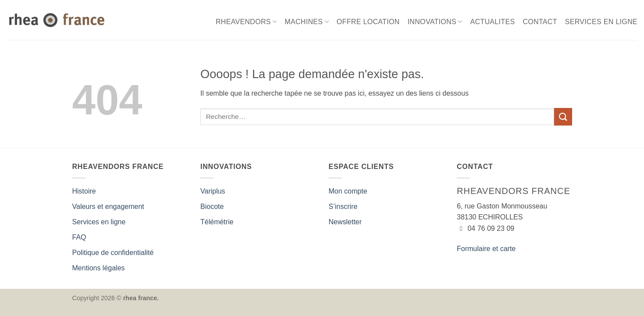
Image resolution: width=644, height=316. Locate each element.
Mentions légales (99, 268)
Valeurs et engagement (108, 206)
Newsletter (345, 222)
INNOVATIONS (435, 22)
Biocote (212, 206)
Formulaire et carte (486, 249)
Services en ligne (99, 222)
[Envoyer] (563, 117)
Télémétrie (217, 222)
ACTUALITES (493, 22)
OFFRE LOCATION (368, 22)
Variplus (213, 191)
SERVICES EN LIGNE (601, 22)
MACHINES (307, 22)
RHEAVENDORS (246, 22)
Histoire (84, 191)
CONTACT (540, 22)
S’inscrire (343, 206)
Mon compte (348, 191)
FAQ (79, 237)
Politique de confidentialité (113, 253)
